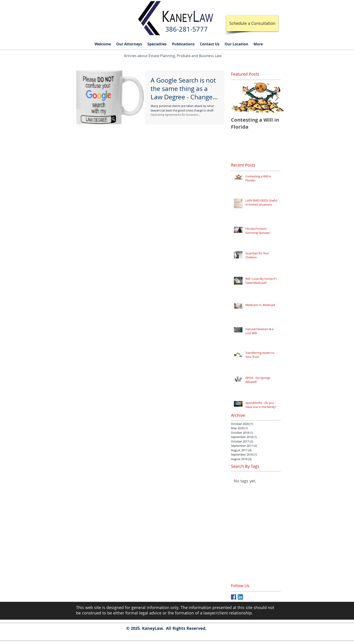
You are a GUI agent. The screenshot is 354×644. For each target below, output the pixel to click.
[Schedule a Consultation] (252, 23)
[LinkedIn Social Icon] (240, 597)
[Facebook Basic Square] (234, 597)
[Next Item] (277, 98)
